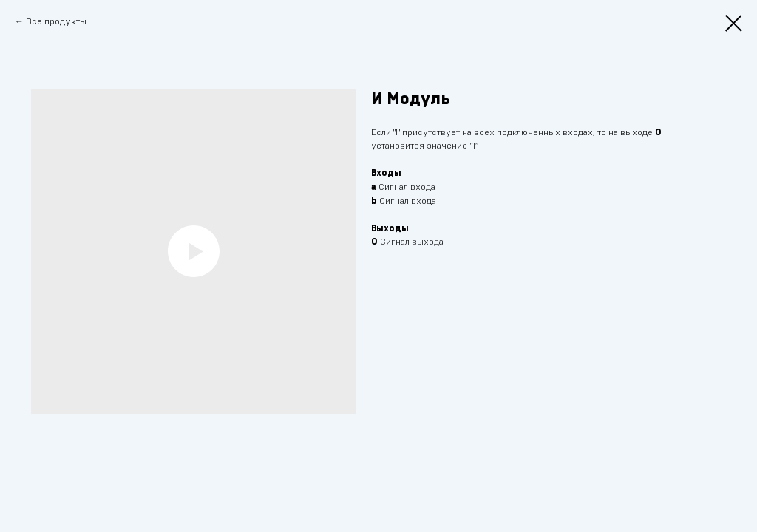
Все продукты (56, 21)
